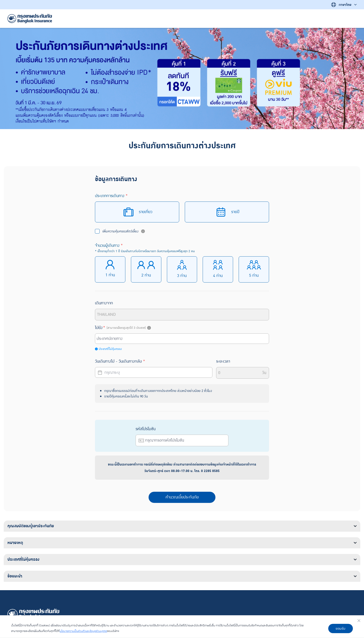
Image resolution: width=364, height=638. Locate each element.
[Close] (359, 621)
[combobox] (183, 339)
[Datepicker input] (154, 372)
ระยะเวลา (223, 361)
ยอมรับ (341, 628)
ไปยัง (123, 328)
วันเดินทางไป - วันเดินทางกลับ (120, 361)
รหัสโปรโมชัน (146, 429)
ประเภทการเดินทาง (111, 196)
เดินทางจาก (104, 303)
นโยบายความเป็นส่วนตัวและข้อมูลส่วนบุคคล (83, 631)
